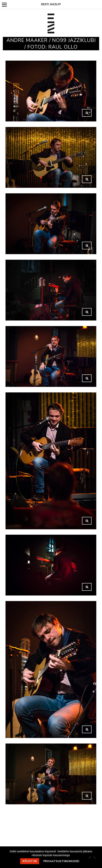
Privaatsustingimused (61, 861)
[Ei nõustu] (94, 857)
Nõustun (30, 861)
